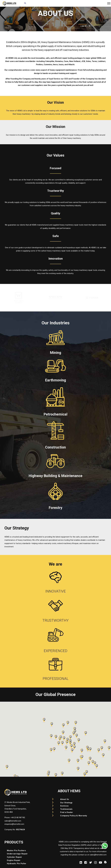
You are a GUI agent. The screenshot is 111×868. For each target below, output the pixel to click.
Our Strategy (66, 803)
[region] (55, 298)
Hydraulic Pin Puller (17, 864)
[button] (81, 863)
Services (64, 806)
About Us (65, 799)
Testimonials (66, 809)
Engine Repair (14, 860)
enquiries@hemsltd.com (14, 824)
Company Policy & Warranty (74, 816)
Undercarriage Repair (17, 854)
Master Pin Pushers (16, 851)
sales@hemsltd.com (13, 821)
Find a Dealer (67, 812)
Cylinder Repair (14, 857)
